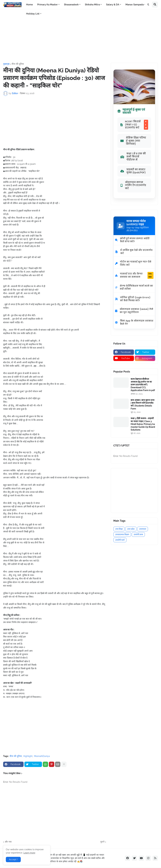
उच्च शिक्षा (119, 529)
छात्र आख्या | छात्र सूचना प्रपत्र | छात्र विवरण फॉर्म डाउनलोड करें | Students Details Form (143, 404)
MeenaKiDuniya (42, 756)
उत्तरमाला (143, 529)
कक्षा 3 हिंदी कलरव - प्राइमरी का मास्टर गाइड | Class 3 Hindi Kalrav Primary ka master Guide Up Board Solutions (143, 424)
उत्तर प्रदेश (131, 529)
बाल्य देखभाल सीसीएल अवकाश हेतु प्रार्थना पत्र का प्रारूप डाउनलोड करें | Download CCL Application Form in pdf (143, 385)
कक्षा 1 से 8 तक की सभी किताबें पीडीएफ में (133, 157)
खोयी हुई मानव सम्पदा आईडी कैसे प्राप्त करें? (132, 240)
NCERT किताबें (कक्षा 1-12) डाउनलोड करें (134, 125)
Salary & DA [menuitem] (113, 5)
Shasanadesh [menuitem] (71, 5)
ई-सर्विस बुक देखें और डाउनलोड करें (134, 252)
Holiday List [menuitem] (33, 14)
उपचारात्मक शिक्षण (122, 534)
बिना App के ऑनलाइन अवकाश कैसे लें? (134, 322)
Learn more (29, 853)
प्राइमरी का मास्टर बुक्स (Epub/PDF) (133, 171)
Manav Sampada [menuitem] (135, 5)
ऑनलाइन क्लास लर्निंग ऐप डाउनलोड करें (133, 185)
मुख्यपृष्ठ (6, 64)
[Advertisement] (80, 36)
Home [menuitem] (29, 5)
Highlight (28, 756)
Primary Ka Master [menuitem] (47, 5)
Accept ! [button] (13, 860)
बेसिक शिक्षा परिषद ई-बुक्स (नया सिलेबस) (133, 141)
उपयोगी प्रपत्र (138, 534)
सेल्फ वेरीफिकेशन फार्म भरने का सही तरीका (134, 287)
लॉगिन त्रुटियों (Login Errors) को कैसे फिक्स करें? (133, 299)
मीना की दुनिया (18, 64)
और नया (8, 842)
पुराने (102, 842)
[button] (148, 5)
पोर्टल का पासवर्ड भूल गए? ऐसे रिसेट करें (133, 263)
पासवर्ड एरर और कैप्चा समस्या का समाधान (134, 275)
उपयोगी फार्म (120, 540)
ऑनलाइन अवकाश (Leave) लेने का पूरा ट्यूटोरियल (134, 311)
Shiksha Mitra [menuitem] (92, 5)
